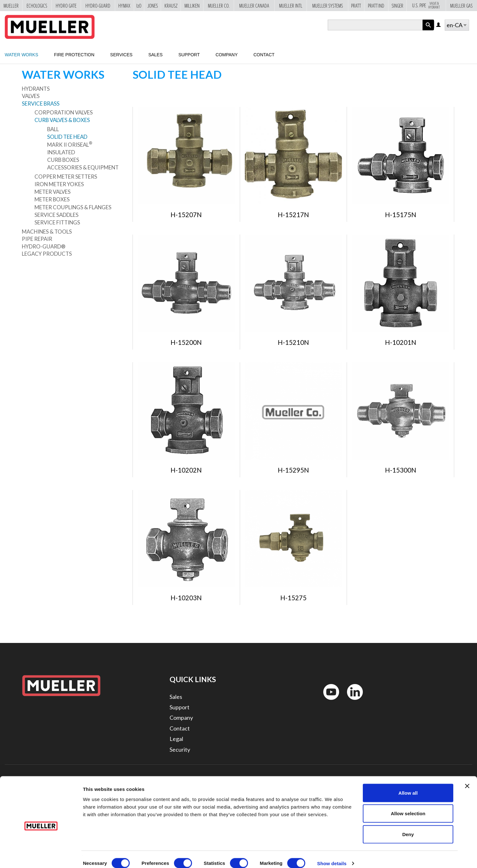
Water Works (22, 55)
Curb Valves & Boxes (62, 120)
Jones (153, 6)
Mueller (11, 6)
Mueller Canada (254, 6)
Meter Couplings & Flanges (73, 207)
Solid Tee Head (67, 137)
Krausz (171, 6)
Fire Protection (74, 55)
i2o (139, 6)
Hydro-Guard (98, 6)
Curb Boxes (63, 160)
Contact (264, 55)
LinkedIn (352, 701)
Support (189, 55)
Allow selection (408, 806)
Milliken (192, 6)
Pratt (356, 6)
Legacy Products (47, 254)
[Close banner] (467, 778)
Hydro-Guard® (44, 246)
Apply (428, 30)
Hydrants (36, 89)
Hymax (124, 6)
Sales (155, 55)
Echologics (37, 6)
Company (226, 55)
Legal (176, 739)
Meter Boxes (52, 199)
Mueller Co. (219, 6)
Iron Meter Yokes (59, 184)
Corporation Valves (64, 112)
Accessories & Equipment (83, 167)
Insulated (61, 152)
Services (121, 55)
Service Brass (41, 104)
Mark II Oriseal (70, 144)
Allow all (408, 785)
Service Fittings (57, 222)
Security (180, 749)
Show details (332, 856)
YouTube (328, 701)
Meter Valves (53, 192)
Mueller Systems (328, 6)
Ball (53, 129)
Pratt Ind (376, 6)
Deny (408, 826)
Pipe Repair (37, 239)
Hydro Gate (66, 6)
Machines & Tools (47, 232)
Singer (397, 6)
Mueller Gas (461, 6)
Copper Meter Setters (66, 177)
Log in (439, 25)
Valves (31, 96)
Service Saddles (56, 215)
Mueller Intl (291, 6)
